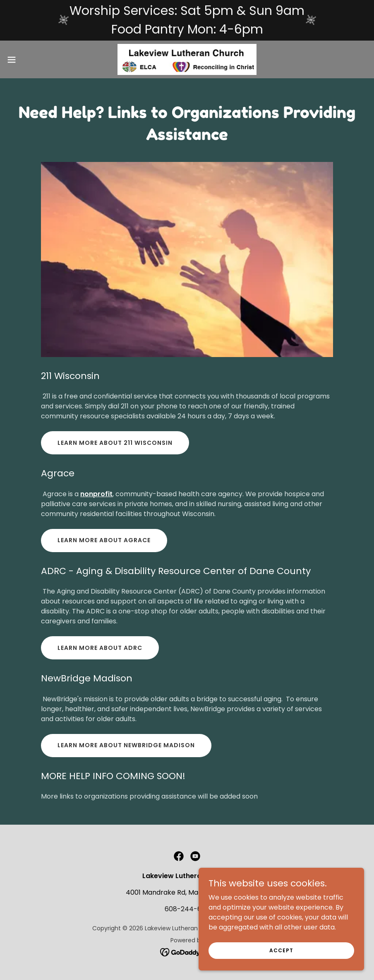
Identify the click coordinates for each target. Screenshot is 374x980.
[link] (187, 59)
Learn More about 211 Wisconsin (115, 443)
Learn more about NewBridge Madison (126, 745)
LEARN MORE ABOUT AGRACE (104, 540)
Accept (281, 950)
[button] (31, 60)
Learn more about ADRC (100, 648)
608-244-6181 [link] (187, 909)
